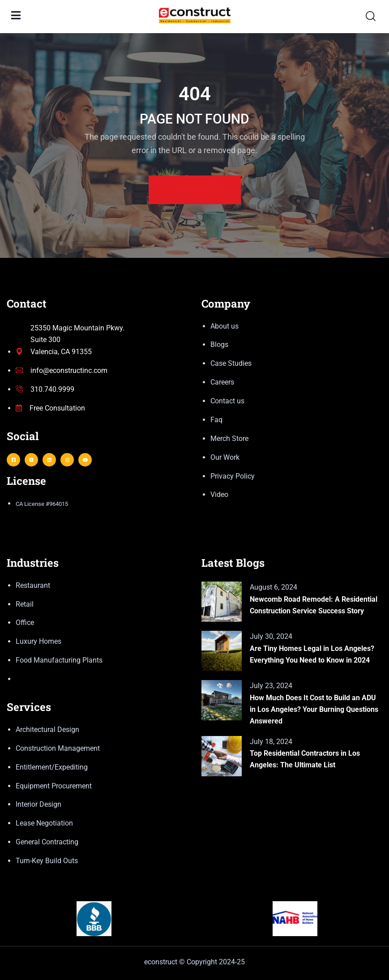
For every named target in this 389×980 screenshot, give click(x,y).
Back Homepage (195, 190)
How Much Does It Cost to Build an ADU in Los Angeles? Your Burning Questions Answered (314, 709)
